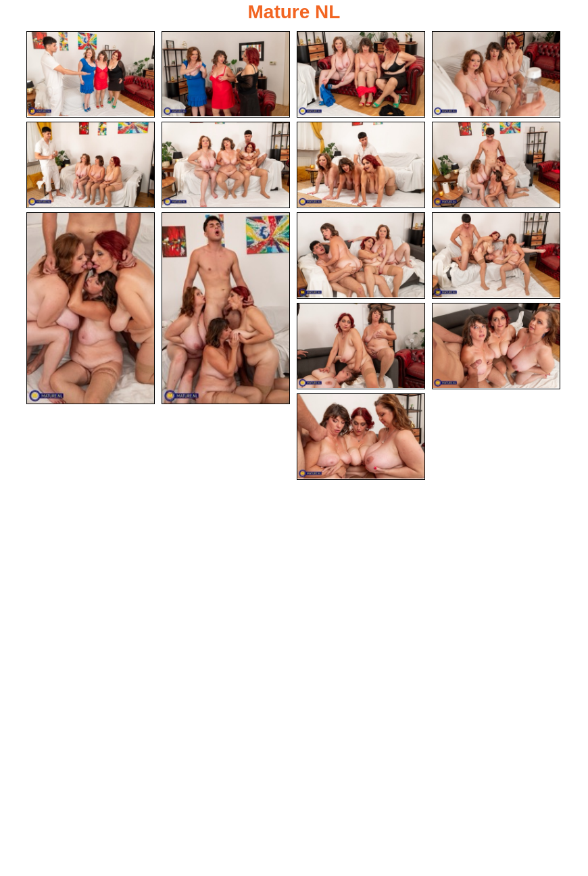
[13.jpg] (361, 346)
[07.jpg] (361, 165)
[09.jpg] (91, 308)
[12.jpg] (496, 255)
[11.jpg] (361, 255)
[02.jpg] (226, 74)
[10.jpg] (226, 308)
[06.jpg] (226, 165)
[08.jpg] (496, 165)
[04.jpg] (496, 74)
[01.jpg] (91, 74)
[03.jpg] (361, 74)
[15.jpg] (361, 437)
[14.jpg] (496, 346)
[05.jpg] (91, 165)
